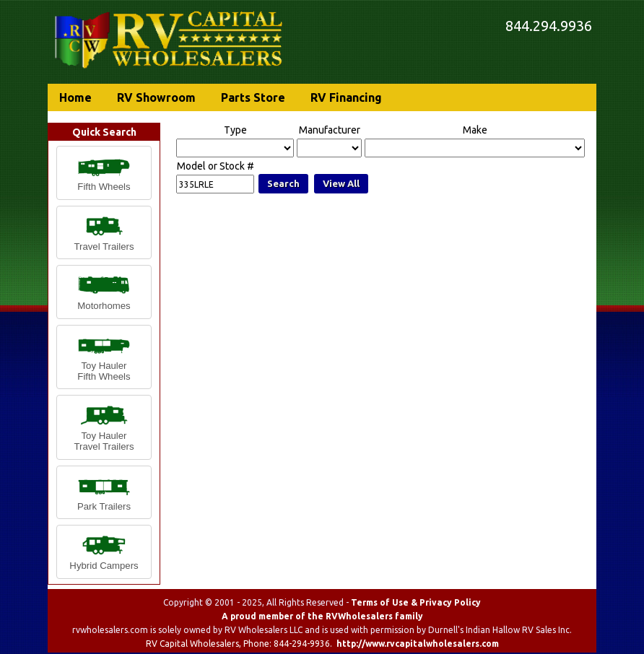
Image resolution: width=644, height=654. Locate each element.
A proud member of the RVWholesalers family (322, 616)
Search (283, 183)
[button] (104, 173)
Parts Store (253, 97)
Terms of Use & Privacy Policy (416, 602)
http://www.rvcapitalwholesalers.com (418, 644)
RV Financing (346, 97)
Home (75, 97)
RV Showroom (156, 97)
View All (341, 183)
